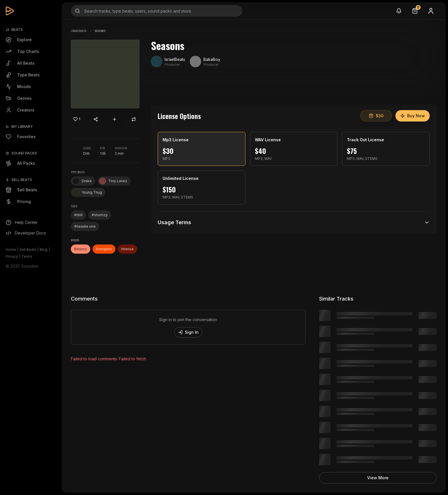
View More (378, 478)
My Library (22, 127)
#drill (78, 215)
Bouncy (81, 249)
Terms (27, 256)
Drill (86, 153)
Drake (82, 181)
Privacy (12, 256)
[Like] (77, 119)
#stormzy (100, 215)
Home (11, 250)
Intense (127, 249)
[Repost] (134, 119)
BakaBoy (212, 59)
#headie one (85, 226)
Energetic (104, 249)
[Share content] (96, 119)
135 (103, 153)
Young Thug (87, 192)
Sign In (188, 332)
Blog (44, 250)
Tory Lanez (113, 181)
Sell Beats (28, 250)
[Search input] (157, 11)
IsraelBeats (79, 31)
